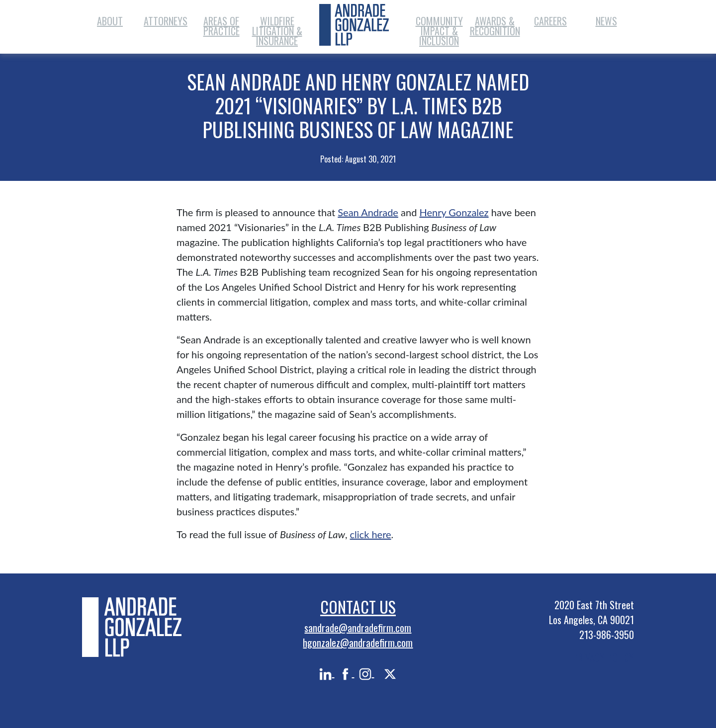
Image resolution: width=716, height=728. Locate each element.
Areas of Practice (222, 26)
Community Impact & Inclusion (439, 31)
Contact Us (358, 607)
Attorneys (166, 21)
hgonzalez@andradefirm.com (358, 643)
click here (371, 534)
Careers (550, 21)
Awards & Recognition (495, 26)
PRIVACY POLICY (603, 657)
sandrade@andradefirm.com (358, 628)
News (606, 21)
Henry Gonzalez (454, 212)
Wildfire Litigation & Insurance (277, 31)
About (110, 21)
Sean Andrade (368, 212)
